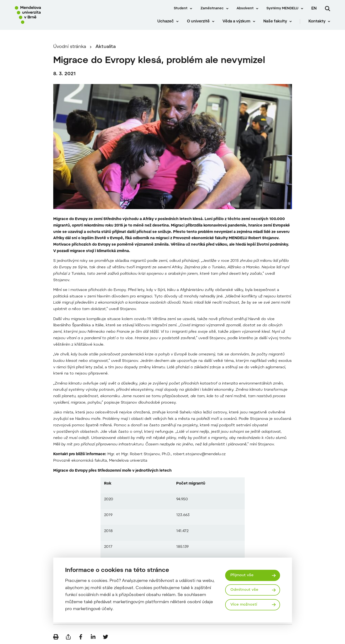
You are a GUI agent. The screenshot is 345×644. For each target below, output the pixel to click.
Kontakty (317, 21)
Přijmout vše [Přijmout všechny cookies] (242, 575)
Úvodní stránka (70, 47)
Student (181, 9)
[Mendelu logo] (43, 15)
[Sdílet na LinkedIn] (93, 637)
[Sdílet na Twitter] (106, 637)
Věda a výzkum (236, 21)
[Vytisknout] (56, 637)
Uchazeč (166, 21)
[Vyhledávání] (328, 9)
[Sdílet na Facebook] (81, 637)
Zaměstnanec (212, 9)
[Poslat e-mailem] (68, 637)
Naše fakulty (275, 21)
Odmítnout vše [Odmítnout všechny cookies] (244, 590)
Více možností (244, 605)
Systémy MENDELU (282, 9)
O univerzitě (198, 21)
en (314, 9)
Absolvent (245, 9)
